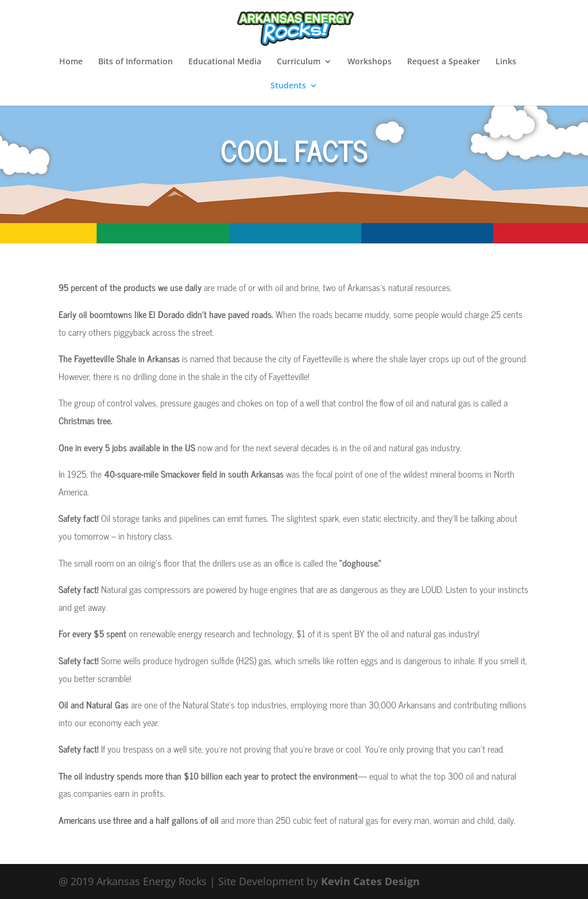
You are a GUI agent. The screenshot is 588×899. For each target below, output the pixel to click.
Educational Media (225, 62)
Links (506, 62)
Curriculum (299, 62)
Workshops (370, 62)
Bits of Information (136, 62)
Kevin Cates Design (370, 881)
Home (71, 62)
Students (288, 86)
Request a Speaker (444, 62)
